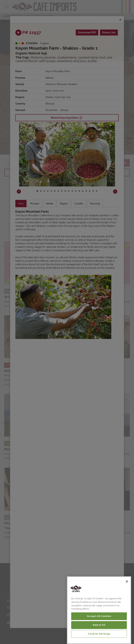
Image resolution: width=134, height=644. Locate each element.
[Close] (127, 581)
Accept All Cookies (99, 616)
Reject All (99, 625)
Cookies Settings (99, 634)
